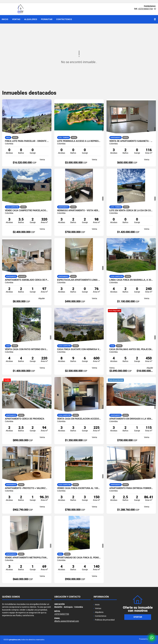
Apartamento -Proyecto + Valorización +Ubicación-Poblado (27, 488)
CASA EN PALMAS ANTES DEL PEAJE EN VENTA (131, 349)
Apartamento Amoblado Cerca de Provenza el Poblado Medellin (27, 280)
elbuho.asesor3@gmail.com (67, 621)
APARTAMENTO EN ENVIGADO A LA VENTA (131, 419)
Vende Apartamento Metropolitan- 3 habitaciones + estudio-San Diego (27, 558)
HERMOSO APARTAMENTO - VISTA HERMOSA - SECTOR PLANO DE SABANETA (79, 211)
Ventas (16, 19)
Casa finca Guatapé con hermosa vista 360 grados (79, 349)
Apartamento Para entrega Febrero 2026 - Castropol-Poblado (131, 488)
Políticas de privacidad (105, 620)
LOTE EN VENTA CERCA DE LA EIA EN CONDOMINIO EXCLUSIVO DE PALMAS (131, 211)
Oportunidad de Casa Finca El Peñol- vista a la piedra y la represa (79, 558)
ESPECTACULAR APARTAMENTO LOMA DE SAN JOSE (79, 280)
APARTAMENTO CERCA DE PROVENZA (25, 419)
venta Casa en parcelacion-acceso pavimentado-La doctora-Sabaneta (79, 419)
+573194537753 (145, 9)
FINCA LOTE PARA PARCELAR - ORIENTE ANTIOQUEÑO (27, 141)
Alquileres (31, 19)
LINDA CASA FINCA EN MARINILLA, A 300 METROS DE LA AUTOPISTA (131, 280)
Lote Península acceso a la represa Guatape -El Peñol (79, 141)
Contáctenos (64, 19)
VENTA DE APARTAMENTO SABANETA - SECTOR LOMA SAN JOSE (131, 141)
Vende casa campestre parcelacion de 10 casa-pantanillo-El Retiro (27, 211)
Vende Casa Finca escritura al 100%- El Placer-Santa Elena (79, 488)
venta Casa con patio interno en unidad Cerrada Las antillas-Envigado (27, 349)
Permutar (47, 19)
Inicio (5, 19)
